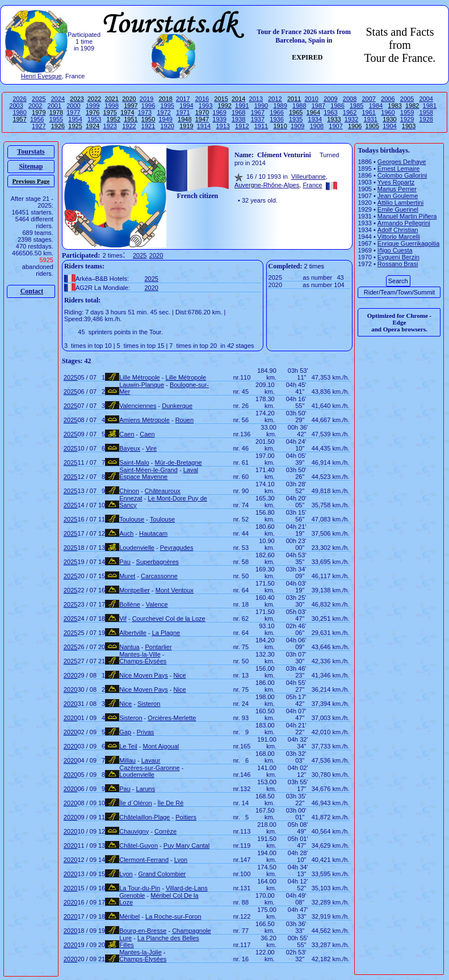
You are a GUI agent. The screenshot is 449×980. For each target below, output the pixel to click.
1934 (315, 119)
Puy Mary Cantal (186, 846)
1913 (223, 126)
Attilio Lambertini (400, 203)
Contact (32, 291)
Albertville (133, 633)
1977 (73, 112)
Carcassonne (159, 576)
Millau (127, 760)
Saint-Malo (134, 462)
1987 (318, 106)
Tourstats (31, 152)
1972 (163, 112)
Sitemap (31, 166)
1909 (297, 126)
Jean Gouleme (398, 196)
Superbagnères (158, 562)
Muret (127, 576)
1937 (258, 119)
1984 (376, 106)
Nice (180, 675)
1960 (388, 112)
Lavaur (151, 760)
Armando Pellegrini (404, 223)
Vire (151, 448)
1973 (145, 112)
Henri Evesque (41, 76)
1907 (335, 126)
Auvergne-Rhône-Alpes (267, 185)
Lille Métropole (140, 377)
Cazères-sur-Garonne (149, 768)
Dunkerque (177, 406)
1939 (219, 119)
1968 (238, 112)
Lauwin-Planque (142, 385)
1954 (75, 119)
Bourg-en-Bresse (143, 931)
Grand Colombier (162, 874)
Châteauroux (163, 491)
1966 (276, 112)
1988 (299, 106)
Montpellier (135, 590)
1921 (148, 126)
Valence (157, 604)
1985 (356, 106)
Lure (125, 938)
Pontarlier (158, 647)
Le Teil (128, 746)
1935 (296, 119)
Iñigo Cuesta (395, 250)
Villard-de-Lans (187, 888)
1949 (165, 119)
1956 (37, 119)
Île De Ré (170, 803)
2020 (156, 255)
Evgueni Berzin (398, 257)
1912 (242, 126)
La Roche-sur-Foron (173, 916)
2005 (407, 99)
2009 (330, 99)
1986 (337, 106)
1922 (129, 126)
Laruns (146, 789)
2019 (146, 99)
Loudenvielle (137, 548)
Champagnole (192, 931)
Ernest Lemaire (399, 169)
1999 (93, 106)
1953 (94, 119)
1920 (167, 126)
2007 (368, 99)
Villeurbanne (309, 176)
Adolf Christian (398, 230)
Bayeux (130, 448)
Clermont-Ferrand (144, 860)
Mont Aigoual (161, 746)
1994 (186, 106)
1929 (407, 119)
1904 (389, 126)
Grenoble (132, 895)
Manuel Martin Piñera (407, 216)
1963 (330, 112)
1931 (371, 119)
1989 (280, 106)
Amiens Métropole (144, 420)
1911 (261, 126)
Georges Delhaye (402, 162)
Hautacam (153, 533)
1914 (204, 126)
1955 (56, 119)
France (312, 185)
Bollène (130, 604)
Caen (127, 434)
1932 (351, 119)
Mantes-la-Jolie (140, 952)
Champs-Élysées (143, 661)
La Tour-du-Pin (140, 888)
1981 (430, 106)
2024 (58, 99)
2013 (256, 99)
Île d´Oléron (135, 803)
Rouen (184, 420)
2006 (388, 99)
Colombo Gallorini (402, 175)
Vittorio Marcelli (399, 237)
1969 (219, 112)
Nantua (129, 647)
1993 (205, 106)
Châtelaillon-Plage (144, 817)
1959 (407, 112)
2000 (73, 106)
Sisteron (149, 704)
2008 (350, 99)
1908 (317, 126)
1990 (261, 106)
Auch (126, 533)
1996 (148, 106)
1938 (238, 119)
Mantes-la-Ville (140, 654)
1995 (167, 106)
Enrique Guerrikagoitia (408, 243)
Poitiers (186, 817)
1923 (110, 126)
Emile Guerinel (398, 209)
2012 (275, 99)
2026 (19, 99)
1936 (276, 119)
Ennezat (131, 498)
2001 (54, 106)
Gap (125, 732)
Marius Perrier (397, 189)
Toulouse (132, 519)
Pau (125, 562)
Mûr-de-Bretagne (179, 462)
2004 (426, 99)
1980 (19, 112)
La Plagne (166, 633)
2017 (183, 99)
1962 (350, 112)
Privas (146, 732)
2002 (35, 106)
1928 (426, 119)
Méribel (129, 916)
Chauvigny (134, 831)
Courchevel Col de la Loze (169, 619)
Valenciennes (138, 406)
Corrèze (165, 831)
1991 (242, 106)
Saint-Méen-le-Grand (148, 470)
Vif (123, 619)
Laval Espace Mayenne (159, 473)
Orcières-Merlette (172, 718)
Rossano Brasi (398, 264)
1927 (39, 126)
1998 (112, 106)
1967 (258, 112)
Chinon (129, 491)
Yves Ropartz (396, 182)
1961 (368, 112)
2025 (39, 99)
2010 (312, 99)
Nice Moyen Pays (144, 675)
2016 (202, 99)
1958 (426, 112)
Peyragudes (177, 548)
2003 (16, 106)
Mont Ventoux (175, 590)
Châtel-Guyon (139, 846)
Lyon (181, 860)
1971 (183, 112)
